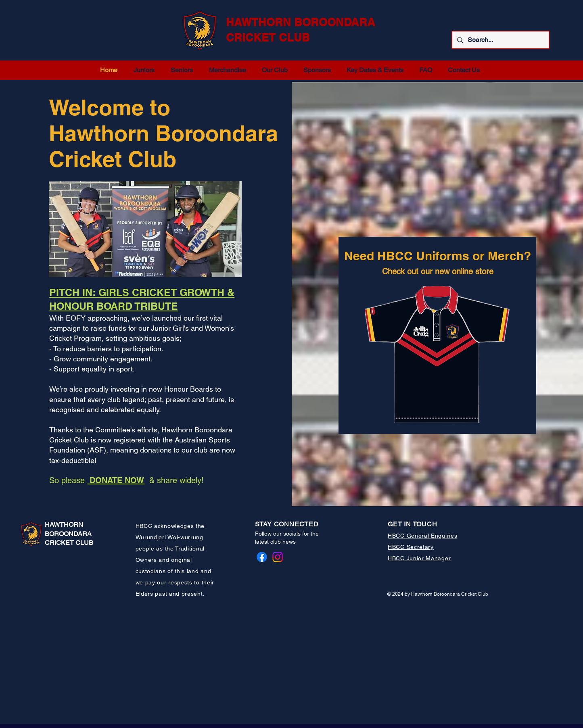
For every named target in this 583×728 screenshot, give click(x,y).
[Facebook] (262, 557)
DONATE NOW (116, 480)
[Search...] (500, 40)
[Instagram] (278, 557)
